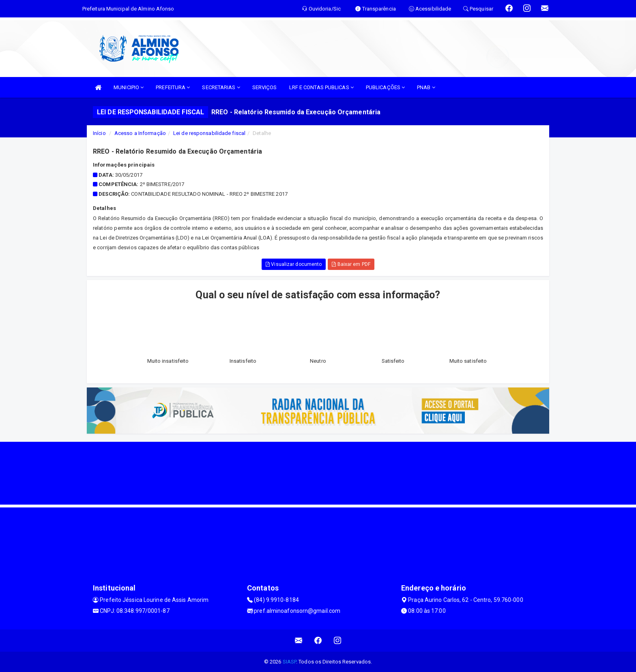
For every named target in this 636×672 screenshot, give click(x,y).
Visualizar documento (294, 264)
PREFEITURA (173, 87)
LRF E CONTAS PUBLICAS (321, 87)
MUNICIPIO (129, 87)
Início (99, 133)
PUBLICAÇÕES (385, 87)
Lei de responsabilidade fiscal (209, 133)
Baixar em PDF (351, 264)
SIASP (290, 662)
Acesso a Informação (140, 133)
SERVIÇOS (265, 87)
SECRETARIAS (221, 87)
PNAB (426, 87)
